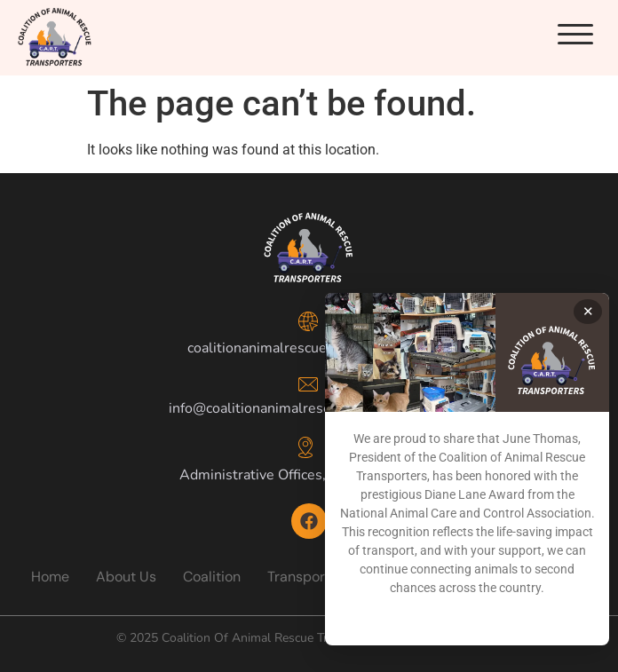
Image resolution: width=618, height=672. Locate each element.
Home (50, 577)
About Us (126, 577)
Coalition (212, 577)
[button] (575, 35)
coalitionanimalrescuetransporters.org (309, 348)
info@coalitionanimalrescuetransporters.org (309, 408)
